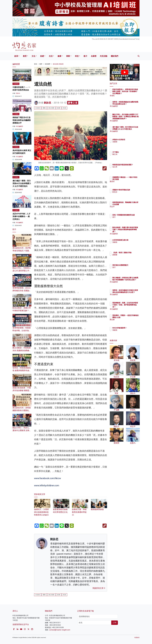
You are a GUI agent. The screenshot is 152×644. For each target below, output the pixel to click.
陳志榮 (128, 322)
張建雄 (128, 244)
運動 (44, 108)
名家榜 (94, 56)
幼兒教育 (48, 64)
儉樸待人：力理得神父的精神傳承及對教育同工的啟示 (42, 509)
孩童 (59, 108)
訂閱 (115, 623)
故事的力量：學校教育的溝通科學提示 (80, 509)
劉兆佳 (128, 194)
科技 (77, 56)
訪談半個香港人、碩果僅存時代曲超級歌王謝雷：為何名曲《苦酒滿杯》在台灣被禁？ (132, 94)
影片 (85, 56)
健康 (59, 56)
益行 (127, 219)
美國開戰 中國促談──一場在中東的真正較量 (132, 179)
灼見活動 (104, 56)
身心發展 (51, 108)
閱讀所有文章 (99, 588)
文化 (33, 56)
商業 (68, 56)
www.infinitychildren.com (47, 485)
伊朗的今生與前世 (132, 140)
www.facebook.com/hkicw (47, 478)
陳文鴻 (128, 154)
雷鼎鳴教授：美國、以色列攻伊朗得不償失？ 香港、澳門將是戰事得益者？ (132, 307)
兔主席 (128, 169)
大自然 (38, 108)
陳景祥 (128, 184)
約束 (65, 108)
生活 (51, 56)
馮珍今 (18, 93)
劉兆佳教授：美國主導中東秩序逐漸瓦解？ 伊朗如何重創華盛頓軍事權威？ (132, 232)
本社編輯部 (19, 126)
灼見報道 (16, 114)
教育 (25, 56)
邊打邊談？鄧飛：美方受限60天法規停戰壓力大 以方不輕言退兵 (22, 183)
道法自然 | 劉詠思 (58, 64)
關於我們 (115, 56)
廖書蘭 (128, 257)
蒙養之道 (73, 103)
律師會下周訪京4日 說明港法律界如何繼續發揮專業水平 (22, 120)
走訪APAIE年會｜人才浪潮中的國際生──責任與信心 (21, 216)
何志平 (128, 209)
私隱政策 (137, 638)
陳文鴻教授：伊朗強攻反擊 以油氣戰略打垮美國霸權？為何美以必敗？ (132, 282)
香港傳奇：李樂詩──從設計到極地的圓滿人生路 (132, 317)
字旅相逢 (16, 84)
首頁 (35, 64)
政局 (16, 56)
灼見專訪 (16, 177)
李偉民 (128, 96)
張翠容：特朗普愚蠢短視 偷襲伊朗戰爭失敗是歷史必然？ (22, 371)
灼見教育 (16, 210)
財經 (42, 56)
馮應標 (128, 142)
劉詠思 (48, 103)
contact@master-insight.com (60, 630)
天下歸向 (129, 152)
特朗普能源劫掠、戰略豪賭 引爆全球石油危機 (132, 204)
